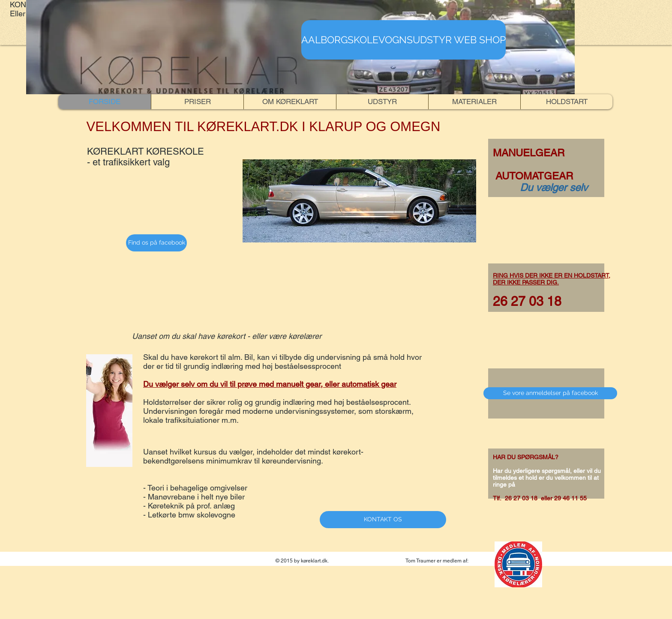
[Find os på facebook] (156, 243)
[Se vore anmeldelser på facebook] (550, 393)
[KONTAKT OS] (383, 520)
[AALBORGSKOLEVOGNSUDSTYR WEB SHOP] (403, 40)
